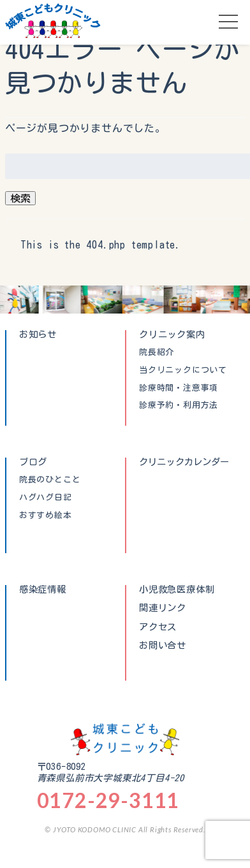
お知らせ (38, 334)
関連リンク (163, 608)
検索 (20, 198)
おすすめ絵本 (46, 516)
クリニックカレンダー (184, 462)
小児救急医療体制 (177, 589)
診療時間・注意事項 (179, 388)
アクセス (158, 627)
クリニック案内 (172, 334)
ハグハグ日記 (46, 498)
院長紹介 (157, 352)
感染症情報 (43, 589)
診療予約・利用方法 (179, 405)
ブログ (33, 462)
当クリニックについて (183, 370)
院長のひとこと (50, 480)
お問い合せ (163, 646)
